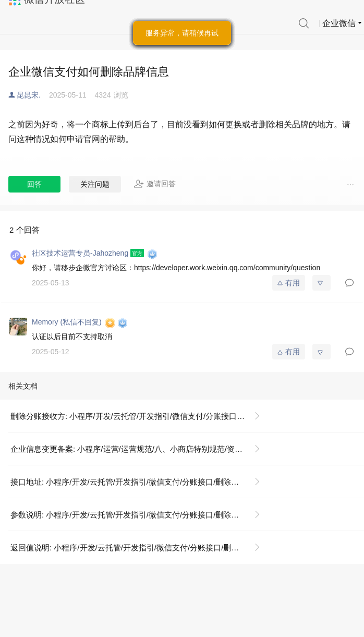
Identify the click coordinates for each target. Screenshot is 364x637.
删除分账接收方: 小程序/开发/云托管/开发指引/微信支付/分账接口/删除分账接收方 (139, 416)
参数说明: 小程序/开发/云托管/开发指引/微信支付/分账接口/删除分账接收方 (139, 515)
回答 (34, 184)
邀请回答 (155, 184)
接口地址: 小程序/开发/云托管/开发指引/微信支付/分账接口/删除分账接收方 (139, 482)
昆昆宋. (29, 95)
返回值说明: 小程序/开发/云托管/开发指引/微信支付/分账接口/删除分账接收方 (139, 548)
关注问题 (95, 184)
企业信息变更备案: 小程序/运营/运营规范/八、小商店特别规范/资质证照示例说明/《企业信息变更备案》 (139, 449)
